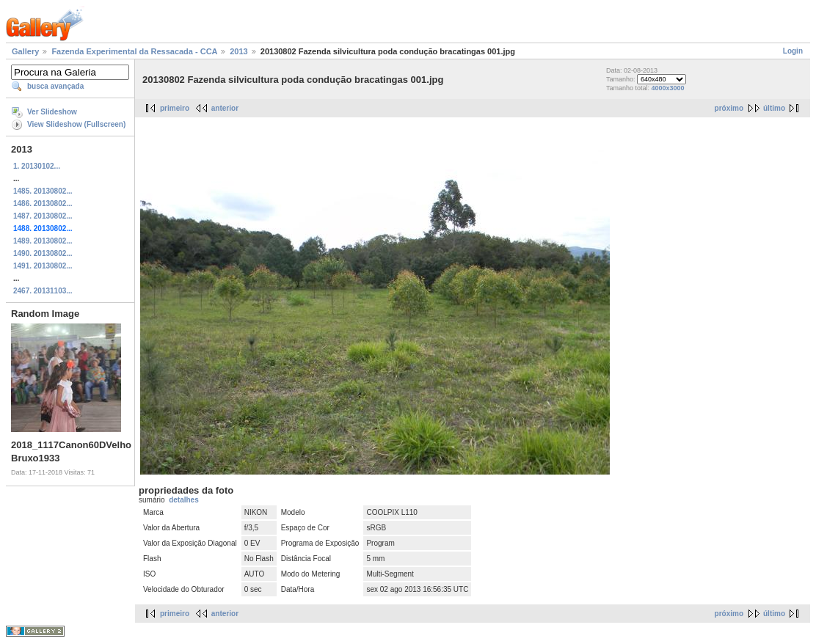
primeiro (175, 108)
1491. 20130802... (43, 266)
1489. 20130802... (43, 241)
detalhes (184, 500)
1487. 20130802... (43, 216)
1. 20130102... (37, 166)
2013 (238, 51)
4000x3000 (668, 88)
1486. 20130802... (43, 204)
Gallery (25, 51)
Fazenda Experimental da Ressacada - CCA (134, 51)
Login (793, 51)
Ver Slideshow (52, 112)
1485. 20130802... (43, 191)
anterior (225, 108)
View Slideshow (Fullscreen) (76, 124)
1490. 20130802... (43, 253)
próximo (729, 108)
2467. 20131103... (43, 291)
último (774, 108)
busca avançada (55, 86)
